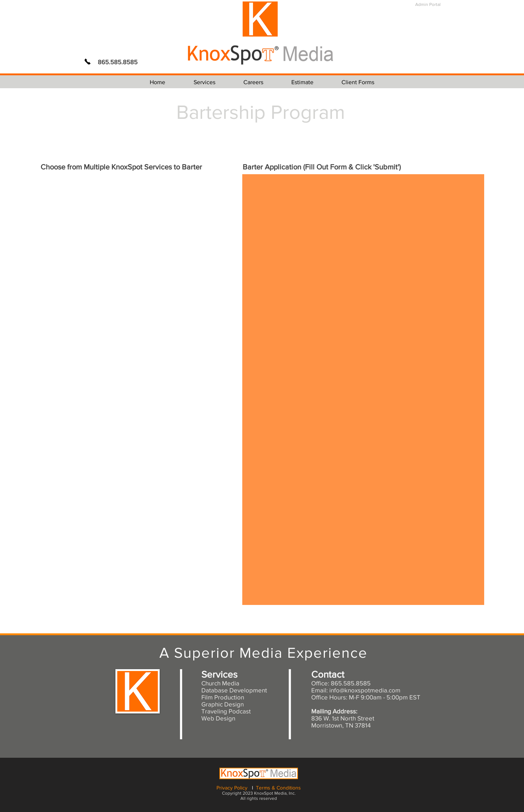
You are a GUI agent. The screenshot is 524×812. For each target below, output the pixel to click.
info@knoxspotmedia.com (365, 690)
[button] (204, 82)
